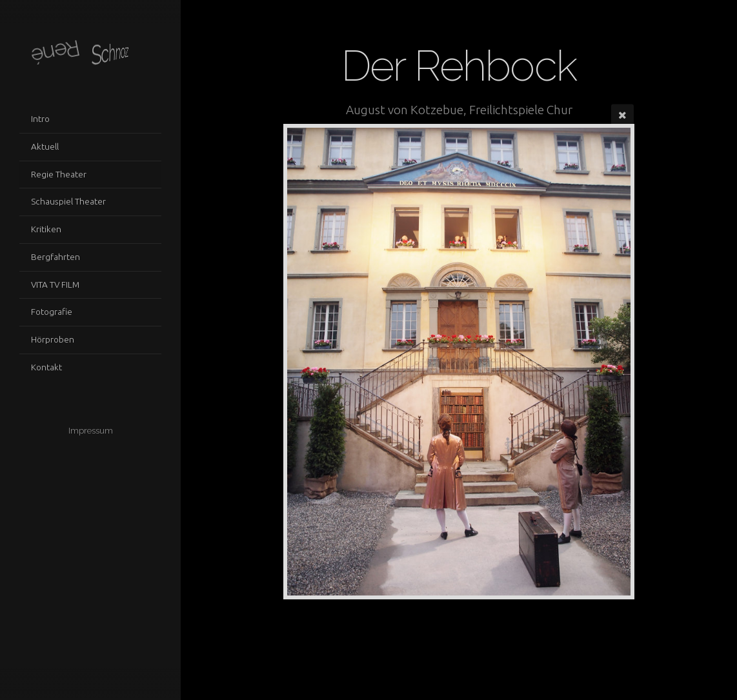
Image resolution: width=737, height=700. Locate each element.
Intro (40, 119)
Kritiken (46, 229)
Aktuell (45, 146)
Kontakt (46, 367)
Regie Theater (59, 174)
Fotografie (52, 312)
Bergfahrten (56, 257)
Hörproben (53, 339)
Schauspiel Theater (68, 201)
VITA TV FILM (55, 285)
